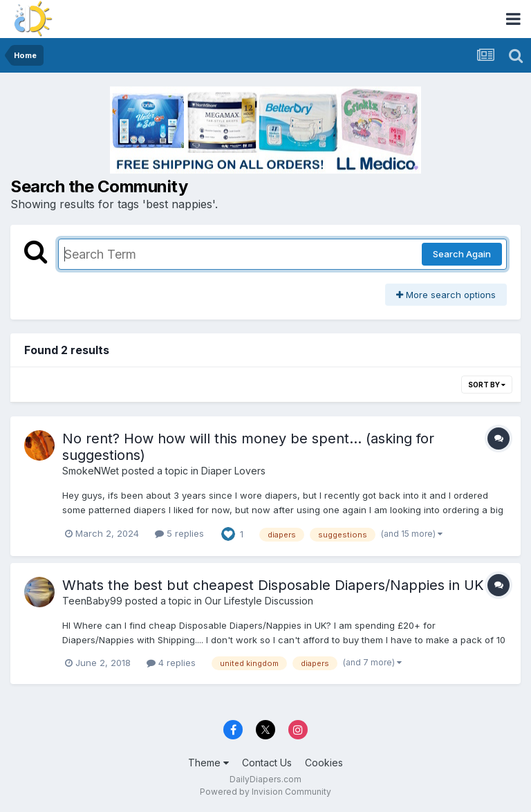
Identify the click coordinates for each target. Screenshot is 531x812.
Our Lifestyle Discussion (259, 601)
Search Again (462, 254)
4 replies (171, 663)
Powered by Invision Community (265, 792)
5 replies (179, 533)
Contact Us (267, 763)
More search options (446, 295)
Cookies (324, 763)
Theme (208, 763)
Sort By (487, 385)
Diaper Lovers (233, 471)
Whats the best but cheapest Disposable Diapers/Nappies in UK (273, 585)
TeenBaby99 (92, 601)
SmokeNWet (91, 471)
